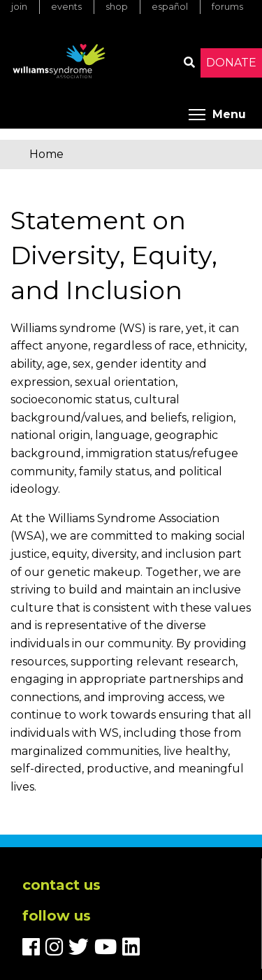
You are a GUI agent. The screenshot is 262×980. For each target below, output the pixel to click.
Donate (231, 63)
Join (19, 7)
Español (170, 7)
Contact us (61, 885)
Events (66, 7)
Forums (227, 7)
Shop (117, 7)
